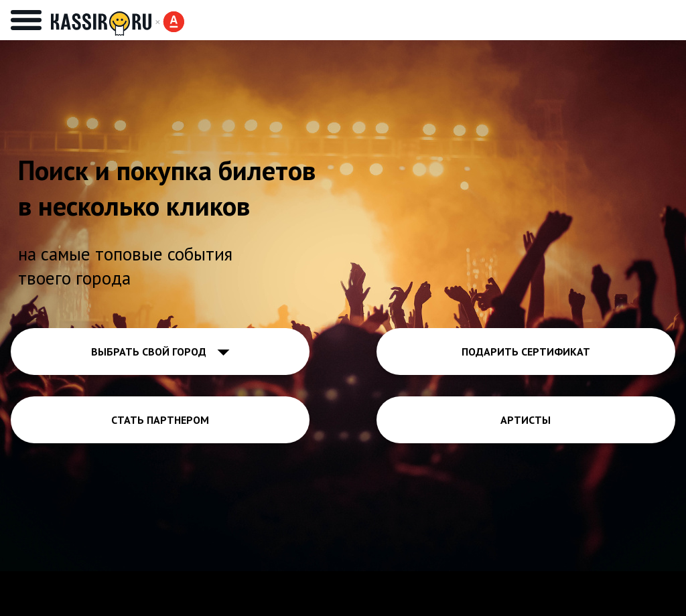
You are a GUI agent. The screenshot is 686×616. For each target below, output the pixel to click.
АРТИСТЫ (526, 420)
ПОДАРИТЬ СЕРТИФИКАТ (526, 352)
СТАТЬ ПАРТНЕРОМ (160, 420)
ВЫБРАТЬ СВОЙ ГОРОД (160, 352)
